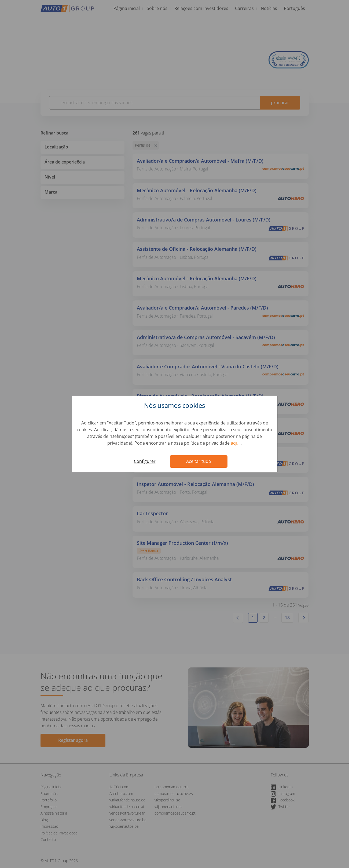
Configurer (145, 461)
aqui (236, 443)
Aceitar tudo (199, 461)
